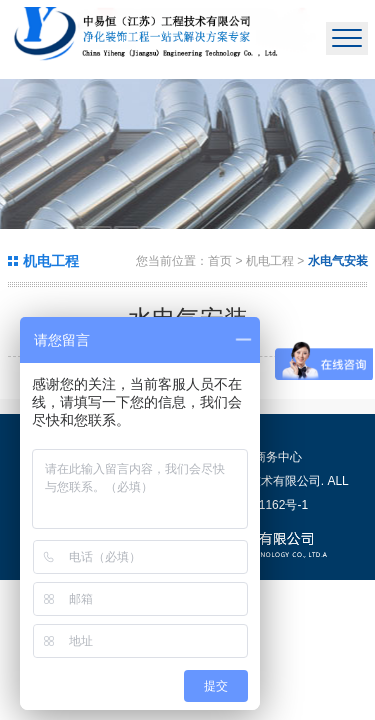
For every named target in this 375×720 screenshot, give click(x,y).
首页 (220, 261)
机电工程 (271, 261)
